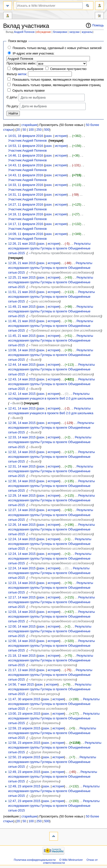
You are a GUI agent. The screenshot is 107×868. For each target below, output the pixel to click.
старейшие (29, 125)
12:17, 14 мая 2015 (22, 597)
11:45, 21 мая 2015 (22, 336)
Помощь (98, 25)
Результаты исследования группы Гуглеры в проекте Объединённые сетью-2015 (49, 248)
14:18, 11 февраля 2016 (26, 214)
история (61, 136)
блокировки (60, 32)
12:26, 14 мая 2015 (22, 525)
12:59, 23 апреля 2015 (24, 728)
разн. (49, 136)
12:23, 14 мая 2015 (22, 583)
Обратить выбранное (28, 69)
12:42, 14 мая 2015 (22, 394)
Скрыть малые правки (28, 91)
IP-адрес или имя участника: (34, 54)
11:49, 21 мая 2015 (22, 307)
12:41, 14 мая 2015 (22, 408)
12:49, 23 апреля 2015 (24, 772)
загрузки (74, 32)
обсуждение (44, 32)
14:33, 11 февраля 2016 (26, 185)
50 (24, 130)
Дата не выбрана (33, 98)
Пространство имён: (21, 63)
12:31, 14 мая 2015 (22, 466)
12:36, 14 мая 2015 (22, 423)
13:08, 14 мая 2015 (22, 350)
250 (39, 130)
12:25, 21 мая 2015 (22, 278)
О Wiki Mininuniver (71, 860)
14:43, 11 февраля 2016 (26, 165)
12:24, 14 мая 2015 (22, 539)
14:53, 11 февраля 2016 (26, 146)
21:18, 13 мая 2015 (22, 656)
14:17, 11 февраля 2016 (26, 224)
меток (22, 74)
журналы (87, 32)
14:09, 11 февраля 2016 (26, 234)
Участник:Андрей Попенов (27, 141)
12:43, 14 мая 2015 (22, 379)
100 (31, 130)
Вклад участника (8, 16)
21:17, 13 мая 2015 (22, 670)
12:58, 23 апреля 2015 (24, 743)
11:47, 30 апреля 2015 (24, 699)
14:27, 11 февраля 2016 (26, 205)
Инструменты (99, 16)
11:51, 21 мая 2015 (22, 292)
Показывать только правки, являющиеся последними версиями (59, 80)
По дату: (13, 106)
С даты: (12, 97)
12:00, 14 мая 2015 (22, 627)
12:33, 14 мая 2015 (22, 437)
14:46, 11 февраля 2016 (26, 156)
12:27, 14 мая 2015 (22, 510)
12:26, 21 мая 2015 (22, 244)
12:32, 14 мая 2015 (22, 452)
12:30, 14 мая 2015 (22, 481)
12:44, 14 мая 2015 (22, 365)
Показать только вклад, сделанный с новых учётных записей (57, 48)
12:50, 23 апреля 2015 (24, 757)
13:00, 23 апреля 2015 (24, 714)
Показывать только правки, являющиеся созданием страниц (56, 85)
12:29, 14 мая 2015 (22, 496)
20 (18, 130)
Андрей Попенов (24, 32)
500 (47, 130)
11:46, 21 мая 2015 (22, 321)
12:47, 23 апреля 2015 (24, 801)
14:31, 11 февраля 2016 (26, 195)
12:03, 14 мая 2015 (22, 612)
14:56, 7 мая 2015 (21, 685)
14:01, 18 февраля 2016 (26, 136)
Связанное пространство (68, 69)
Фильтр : (17, 74)
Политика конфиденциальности (35, 860)
